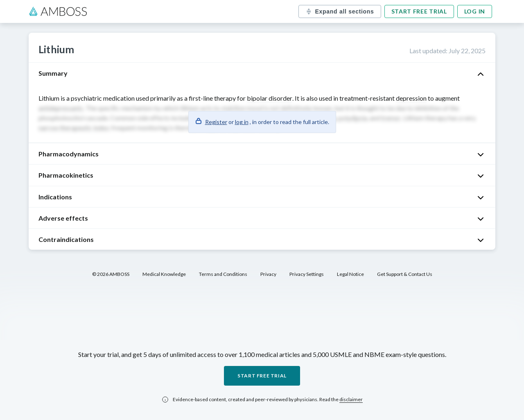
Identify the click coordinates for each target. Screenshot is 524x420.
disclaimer (351, 399)
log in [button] (242, 122)
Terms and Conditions (223, 274)
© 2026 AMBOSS (111, 274)
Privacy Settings (307, 274)
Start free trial (419, 11)
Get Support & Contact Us (405, 274)
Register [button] (216, 122)
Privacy (268, 274)
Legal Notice (350, 274)
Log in (475, 11)
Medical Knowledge (164, 274)
